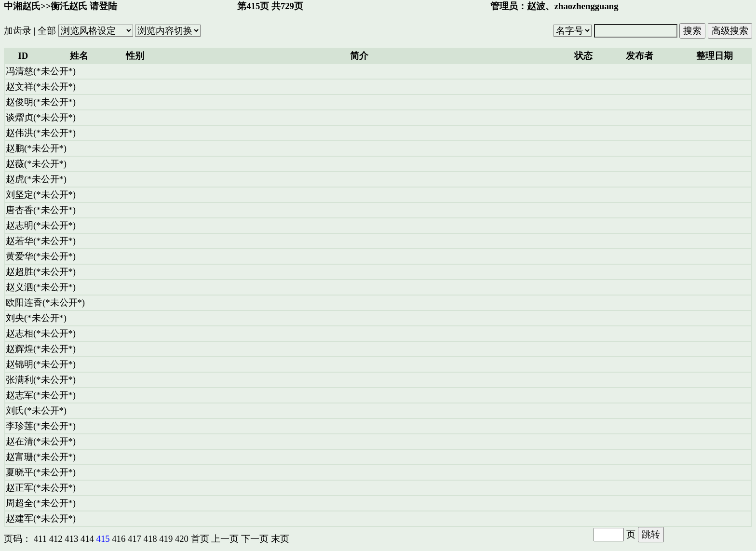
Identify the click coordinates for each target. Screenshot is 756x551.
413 (71, 539)
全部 (47, 31)
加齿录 (18, 31)
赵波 (536, 6)
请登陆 (103, 6)
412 (56, 539)
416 (119, 539)
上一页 (225, 539)
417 (135, 539)
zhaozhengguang (587, 6)
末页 (280, 539)
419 (166, 539)
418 (150, 539)
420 (182, 539)
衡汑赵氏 (69, 6)
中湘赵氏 (22, 6)
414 (87, 539)
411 (40, 539)
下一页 (255, 539)
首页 (200, 539)
